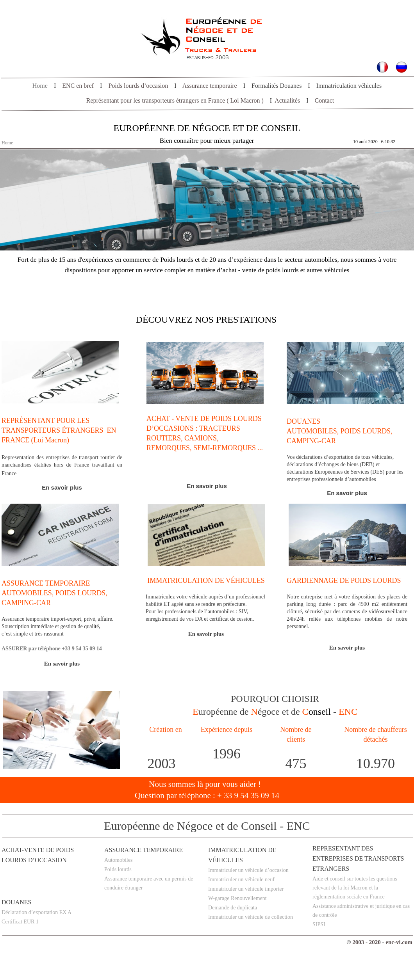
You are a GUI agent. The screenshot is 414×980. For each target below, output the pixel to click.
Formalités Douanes (277, 86)
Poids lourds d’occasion (138, 86)
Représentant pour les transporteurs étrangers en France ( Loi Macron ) (175, 100)
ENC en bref (78, 86)
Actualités (287, 100)
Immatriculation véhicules (349, 86)
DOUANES (16, 902)
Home (40, 86)
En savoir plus (62, 487)
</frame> (379, 142)
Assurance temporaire (210, 86)
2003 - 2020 (367, 942)
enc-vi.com (399, 942)
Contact (324, 100)
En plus (347, 493)
